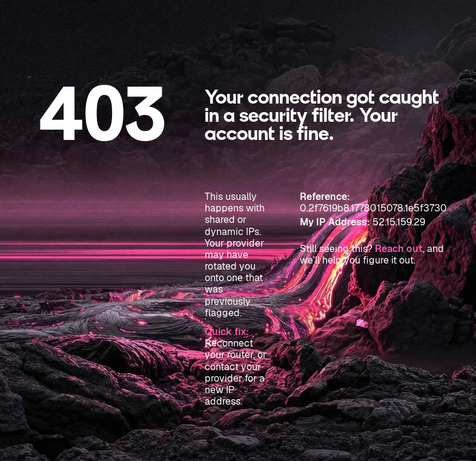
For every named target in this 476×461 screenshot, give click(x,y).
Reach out (399, 249)
